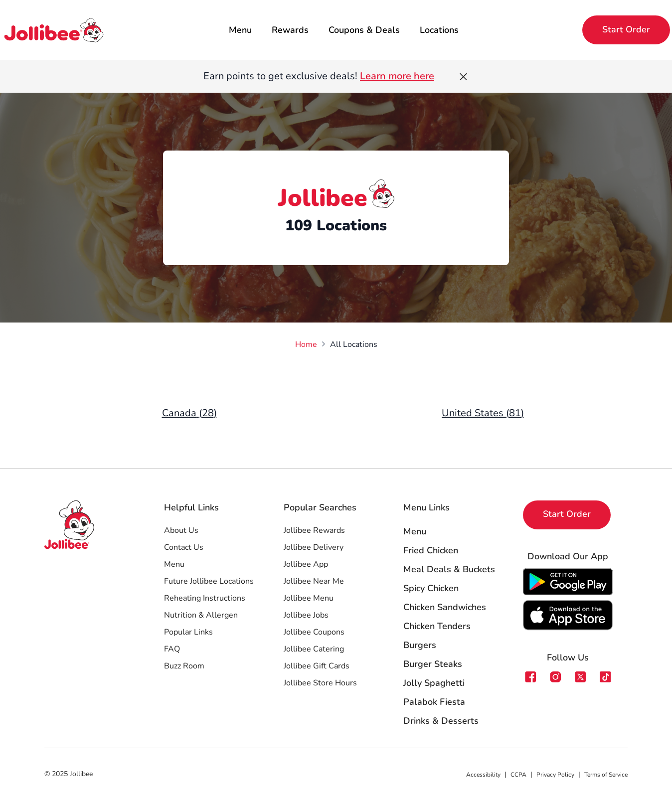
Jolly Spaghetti (434, 683)
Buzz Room (184, 666)
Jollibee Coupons (314, 632)
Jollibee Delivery (314, 547)
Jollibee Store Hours (320, 683)
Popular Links (188, 632)
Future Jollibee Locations (209, 581)
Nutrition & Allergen (201, 615)
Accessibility (483, 775)
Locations (439, 30)
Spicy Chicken (431, 588)
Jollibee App (306, 564)
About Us (181, 530)
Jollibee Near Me (314, 581)
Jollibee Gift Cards (317, 666)
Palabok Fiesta (434, 702)
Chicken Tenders (437, 626)
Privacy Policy (555, 775)
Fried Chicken (431, 550)
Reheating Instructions (205, 598)
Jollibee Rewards (314, 530)
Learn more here (397, 76)
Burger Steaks (433, 664)
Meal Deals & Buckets (449, 569)
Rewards (290, 30)
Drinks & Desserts (441, 721)
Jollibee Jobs (306, 615)
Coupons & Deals (364, 30)
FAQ (172, 649)
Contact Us (184, 547)
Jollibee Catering (314, 649)
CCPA (518, 775)
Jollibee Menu (309, 598)
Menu (240, 30)
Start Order (626, 29)
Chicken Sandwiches (445, 607)
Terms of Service (606, 775)
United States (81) (483, 413)
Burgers (420, 645)
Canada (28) (189, 413)
